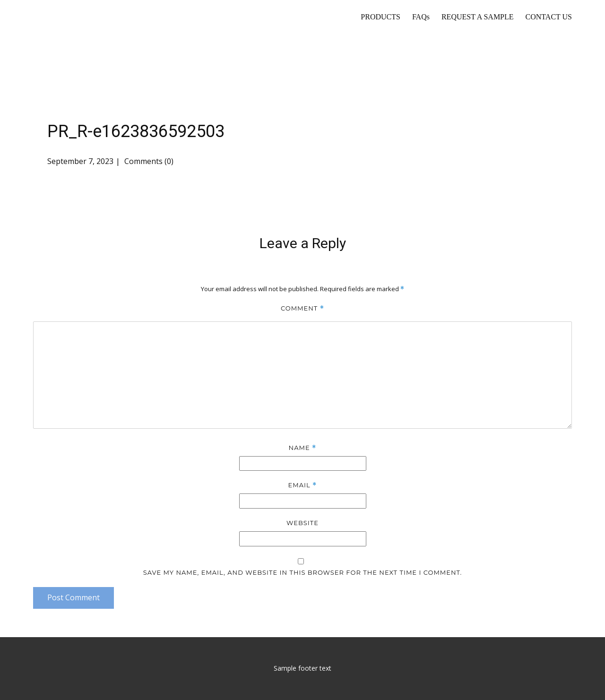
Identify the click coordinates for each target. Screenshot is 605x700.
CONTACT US (549, 17)
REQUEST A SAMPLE (478, 17)
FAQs (421, 17)
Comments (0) (148, 161)
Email (303, 485)
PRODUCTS (380, 17)
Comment (302, 308)
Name (303, 448)
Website (302, 523)
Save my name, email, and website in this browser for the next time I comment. (303, 572)
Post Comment (73, 597)
